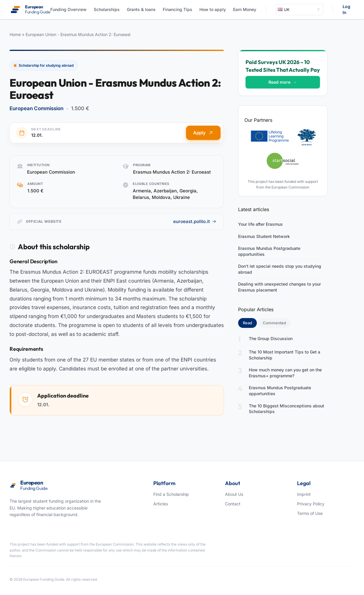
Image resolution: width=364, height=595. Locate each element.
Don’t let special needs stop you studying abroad (280, 269)
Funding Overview (68, 9)
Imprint (304, 494)
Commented (274, 323)
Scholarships (107, 9)
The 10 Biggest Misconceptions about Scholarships (286, 409)
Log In (346, 9)
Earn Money (245, 9)
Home (15, 34)
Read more (283, 82)
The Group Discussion (271, 338)
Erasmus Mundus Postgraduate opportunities (269, 251)
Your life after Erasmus (260, 224)
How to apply (213, 9)
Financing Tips (178, 9)
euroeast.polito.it (195, 221)
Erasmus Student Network (264, 236)
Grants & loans (141, 9)
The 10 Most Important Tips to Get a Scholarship (285, 355)
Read (250, 323)
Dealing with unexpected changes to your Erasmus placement (279, 287)
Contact (233, 504)
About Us (234, 494)
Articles (161, 504)
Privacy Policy (311, 504)
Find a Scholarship (171, 494)
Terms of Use (310, 513)
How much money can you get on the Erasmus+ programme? (285, 373)
